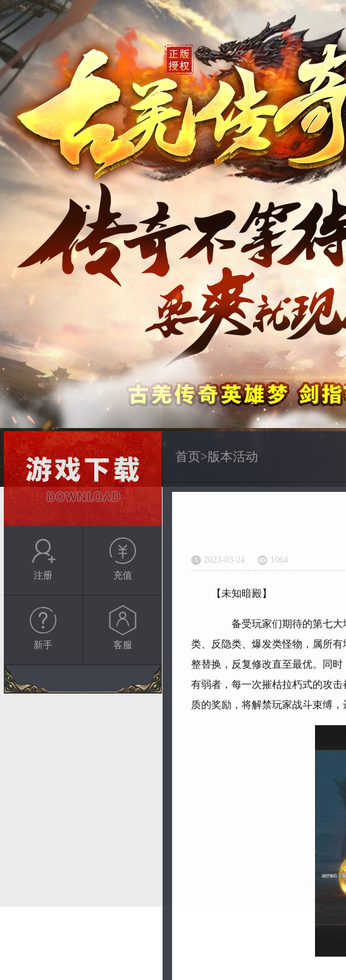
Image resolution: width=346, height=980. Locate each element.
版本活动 (233, 456)
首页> (191, 456)
